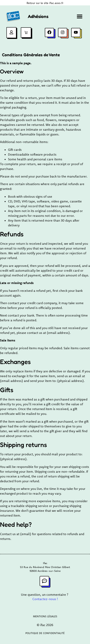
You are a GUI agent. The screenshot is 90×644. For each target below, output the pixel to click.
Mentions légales (45, 616)
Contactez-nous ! (45, 599)
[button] (79, 16)
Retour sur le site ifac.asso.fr (45, 3)
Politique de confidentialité (45, 633)
